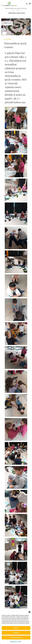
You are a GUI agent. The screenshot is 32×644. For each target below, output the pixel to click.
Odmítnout (16, 633)
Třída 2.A (19, 11)
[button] (29, 612)
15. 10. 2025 (8, 39)
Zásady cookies (14, 642)
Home (13, 11)
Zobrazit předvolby (16, 638)
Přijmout (16, 628)
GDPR (20, 642)
